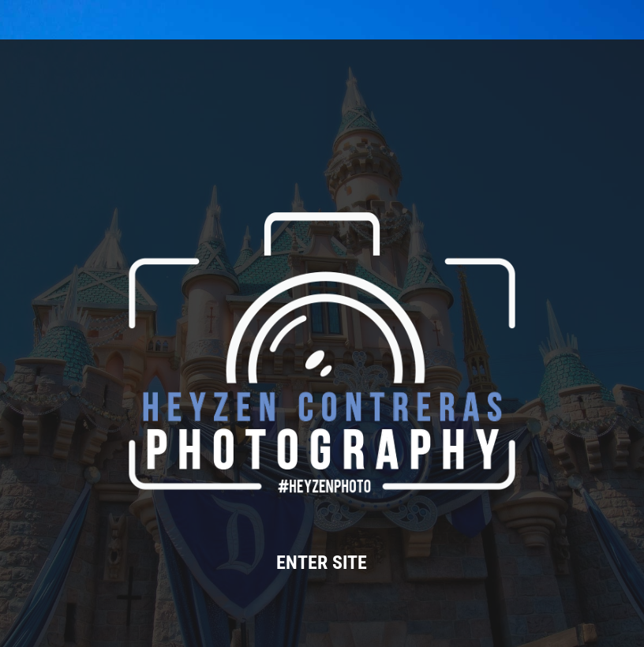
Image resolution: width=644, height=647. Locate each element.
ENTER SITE (322, 563)
